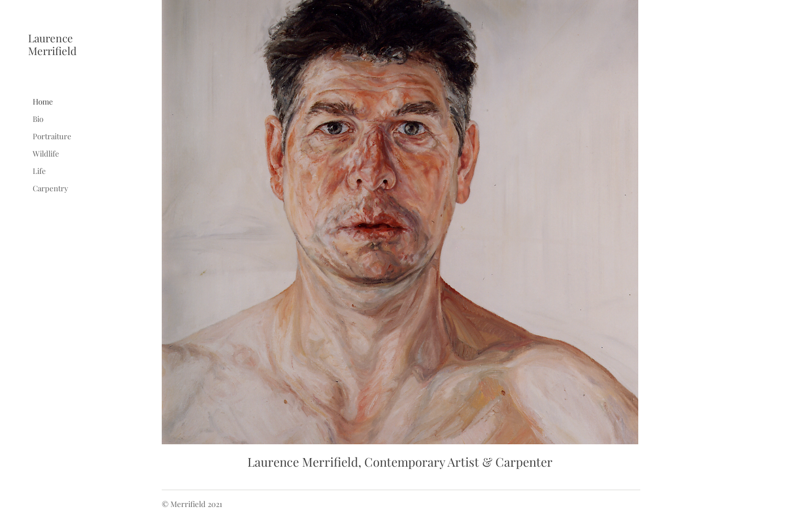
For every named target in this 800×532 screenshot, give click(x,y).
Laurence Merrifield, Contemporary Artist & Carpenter (400, 462)
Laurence (51, 38)
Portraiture (52, 136)
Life (39, 171)
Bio (38, 119)
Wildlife (46, 154)
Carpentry (51, 188)
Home (43, 102)
